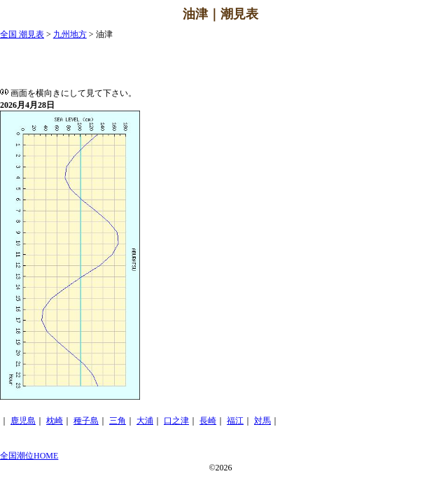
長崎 (208, 421)
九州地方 (70, 34)
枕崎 (55, 421)
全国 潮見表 (22, 34)
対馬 (262, 421)
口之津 (176, 421)
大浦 (145, 421)
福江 (235, 421)
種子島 (86, 421)
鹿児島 (23, 421)
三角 (118, 421)
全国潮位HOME (29, 456)
